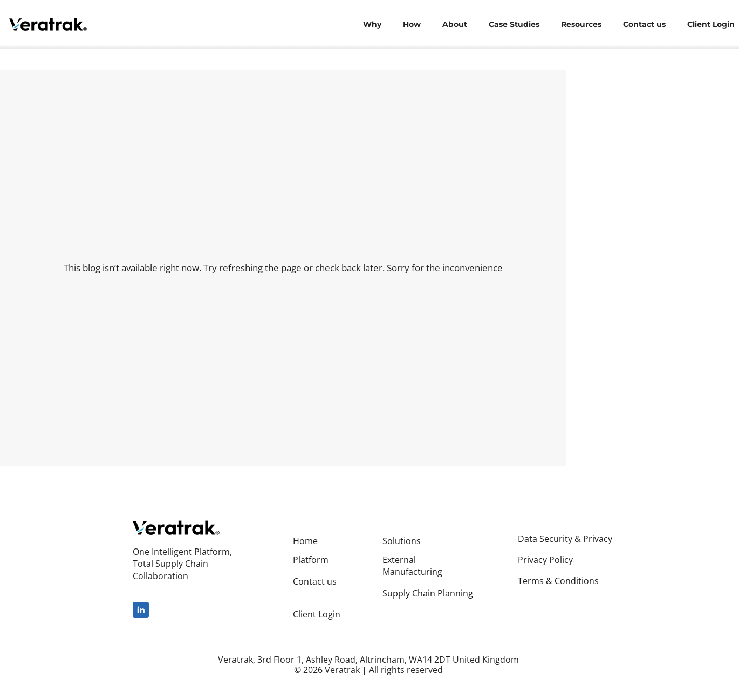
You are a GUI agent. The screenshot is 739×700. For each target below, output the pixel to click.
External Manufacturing (412, 566)
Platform (311, 560)
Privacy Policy (545, 560)
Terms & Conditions (558, 581)
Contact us (315, 581)
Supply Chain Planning (428, 593)
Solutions (402, 541)
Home (305, 541)
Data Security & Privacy (565, 539)
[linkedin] (141, 610)
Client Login (317, 614)
